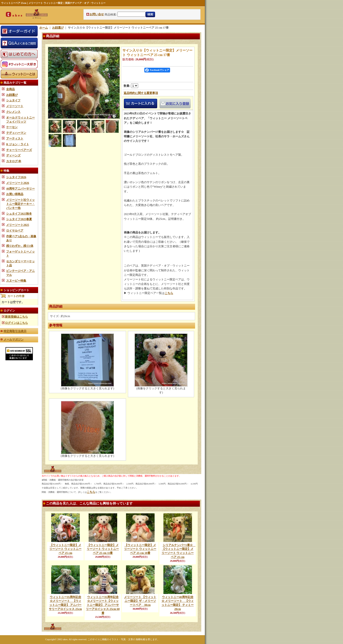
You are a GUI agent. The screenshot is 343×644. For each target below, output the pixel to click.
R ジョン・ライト (18, 144)
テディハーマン (16, 133)
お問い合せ (97, 14)
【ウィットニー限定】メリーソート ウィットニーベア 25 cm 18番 (140, 549)
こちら (169, 293)
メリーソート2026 (18, 183)
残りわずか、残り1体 (20, 246)
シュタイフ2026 (16, 177)
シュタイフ (13, 100)
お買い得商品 (15, 194)
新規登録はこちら (16, 317)
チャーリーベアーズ (19, 150)
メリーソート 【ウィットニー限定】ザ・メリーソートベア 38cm (140, 601)
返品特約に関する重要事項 (141, 93)
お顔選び (12, 95)
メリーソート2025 (18, 225)
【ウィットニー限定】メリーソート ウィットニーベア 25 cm (65, 549)
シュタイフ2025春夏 (19, 219)
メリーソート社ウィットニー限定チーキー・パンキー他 (20, 204)
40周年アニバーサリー (20, 189)
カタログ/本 (14, 161)
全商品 (10, 89)
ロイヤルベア (15, 231)
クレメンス (13, 112)
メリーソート (15, 106)
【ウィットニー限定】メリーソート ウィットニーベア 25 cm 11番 (103, 549)
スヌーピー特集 (16, 281)
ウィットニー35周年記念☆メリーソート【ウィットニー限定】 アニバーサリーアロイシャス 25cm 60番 (103, 605)
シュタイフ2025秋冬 (19, 214)
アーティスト (15, 139)
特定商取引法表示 (15, 331)
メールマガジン (14, 340)
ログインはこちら (16, 323)
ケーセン (12, 127)
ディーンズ (13, 155)
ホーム (44, 28)
